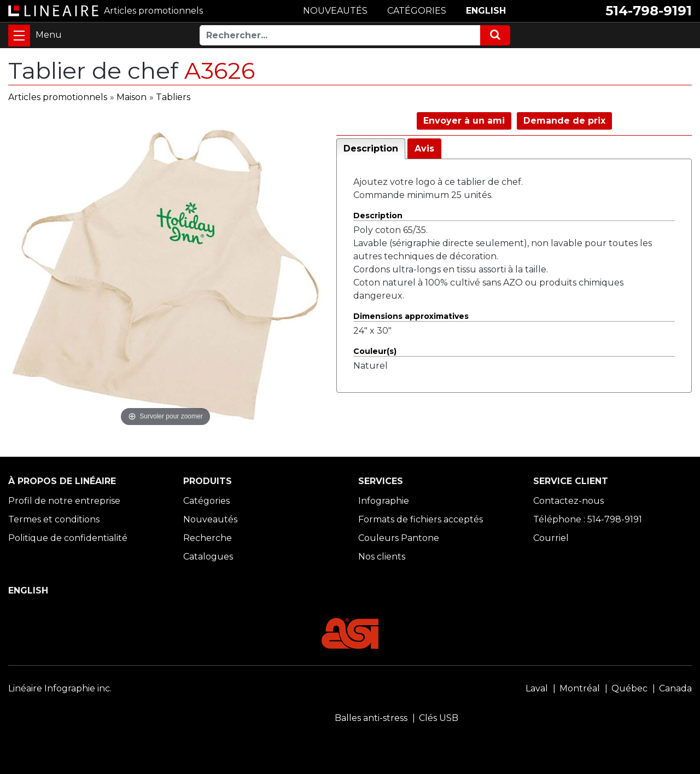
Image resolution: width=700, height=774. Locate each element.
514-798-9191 (649, 11)
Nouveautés (210, 519)
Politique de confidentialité (68, 538)
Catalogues (208, 557)
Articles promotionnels (58, 97)
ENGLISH (486, 11)
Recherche (208, 538)
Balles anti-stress (371, 718)
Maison (132, 97)
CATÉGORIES (417, 11)
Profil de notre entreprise (64, 501)
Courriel (551, 538)
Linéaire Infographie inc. (60, 688)
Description (371, 149)
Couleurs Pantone (399, 538)
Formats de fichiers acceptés (421, 519)
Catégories (206, 501)
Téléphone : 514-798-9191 (588, 519)
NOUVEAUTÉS (335, 11)
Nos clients (382, 557)
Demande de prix (564, 121)
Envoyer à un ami (464, 121)
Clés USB (439, 718)
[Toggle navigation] (19, 36)
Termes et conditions (54, 519)
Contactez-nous (568, 501)
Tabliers (173, 97)
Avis (424, 149)
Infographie (384, 501)
